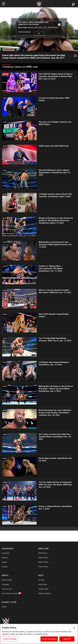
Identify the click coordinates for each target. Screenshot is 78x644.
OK (39, 34)
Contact (5, 567)
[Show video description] (70, 55)
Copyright (5, 584)
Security (41, 580)
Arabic (4, 607)
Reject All (67, 639)
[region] (39, 634)
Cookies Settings (10, 639)
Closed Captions (45, 593)
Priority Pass (43, 567)
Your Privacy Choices (10, 593)
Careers (5, 558)
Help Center (43, 584)
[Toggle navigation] (4, 4)
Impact (4, 562)
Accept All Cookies (49, 639)
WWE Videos (43, 558)
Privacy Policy (7, 580)
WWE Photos (43, 562)
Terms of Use (7, 589)
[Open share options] (75, 55)
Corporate (5, 553)
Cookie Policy (43, 589)
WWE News (43, 553)
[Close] (74, 628)
